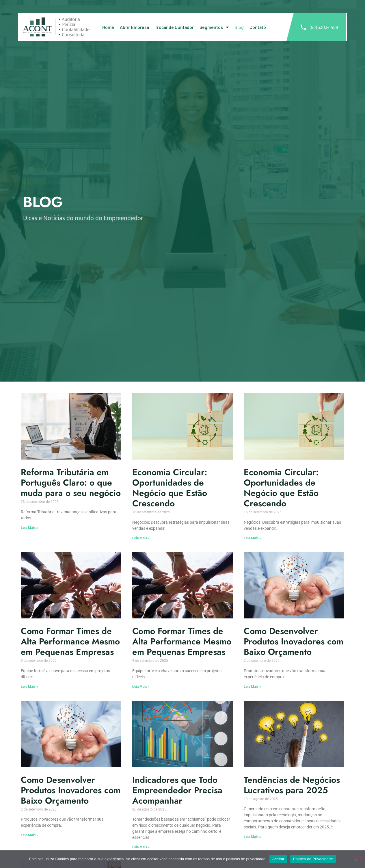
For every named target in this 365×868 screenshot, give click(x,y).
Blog (239, 27)
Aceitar (278, 859)
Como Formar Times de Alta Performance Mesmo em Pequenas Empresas (70, 641)
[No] (356, 859)
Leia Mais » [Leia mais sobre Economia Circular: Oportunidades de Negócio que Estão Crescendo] (141, 538)
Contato (258, 27)
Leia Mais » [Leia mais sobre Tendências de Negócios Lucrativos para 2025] (252, 837)
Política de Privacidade (313, 859)
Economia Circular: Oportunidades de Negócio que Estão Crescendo (170, 488)
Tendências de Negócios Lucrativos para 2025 (292, 785)
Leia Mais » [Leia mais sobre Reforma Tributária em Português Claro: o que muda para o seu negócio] (29, 528)
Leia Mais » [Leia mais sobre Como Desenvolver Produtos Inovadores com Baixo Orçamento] (252, 687)
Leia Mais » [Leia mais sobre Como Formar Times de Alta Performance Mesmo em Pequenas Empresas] (29, 687)
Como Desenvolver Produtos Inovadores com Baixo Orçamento (294, 641)
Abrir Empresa (134, 27)
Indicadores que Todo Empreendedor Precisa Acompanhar (177, 790)
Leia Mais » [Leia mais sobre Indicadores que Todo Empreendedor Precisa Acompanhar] (141, 847)
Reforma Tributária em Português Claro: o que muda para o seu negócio (71, 483)
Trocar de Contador (174, 27)
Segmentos (214, 27)
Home (108, 27)
